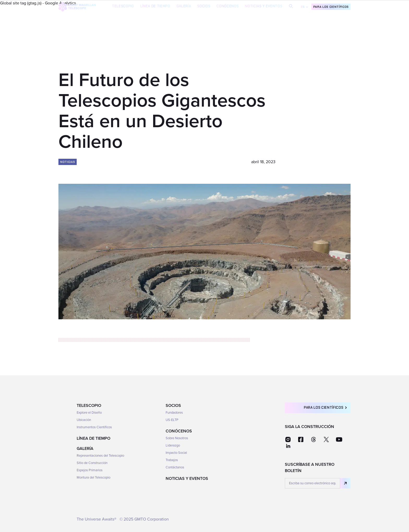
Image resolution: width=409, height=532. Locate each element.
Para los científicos (331, 7)
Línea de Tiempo (155, 6)
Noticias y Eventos (264, 6)
